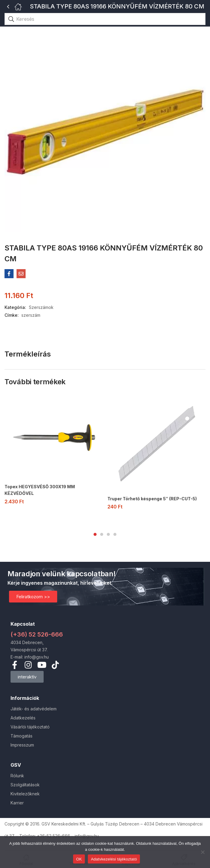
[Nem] (202, 852)
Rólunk (17, 776)
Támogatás (22, 736)
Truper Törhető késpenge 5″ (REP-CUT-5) (152, 499)
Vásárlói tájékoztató (30, 727)
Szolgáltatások (25, 785)
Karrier (17, 803)
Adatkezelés (23, 718)
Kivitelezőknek (25, 794)
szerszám (31, 315)
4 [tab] (115, 534)
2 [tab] (102, 534)
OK (79, 859)
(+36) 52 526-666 (37, 634)
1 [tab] (95, 534)
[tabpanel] (54, 452)
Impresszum (22, 745)
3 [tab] (108, 534)
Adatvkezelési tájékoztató (114, 859)
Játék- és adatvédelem (34, 709)
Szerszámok (41, 307)
